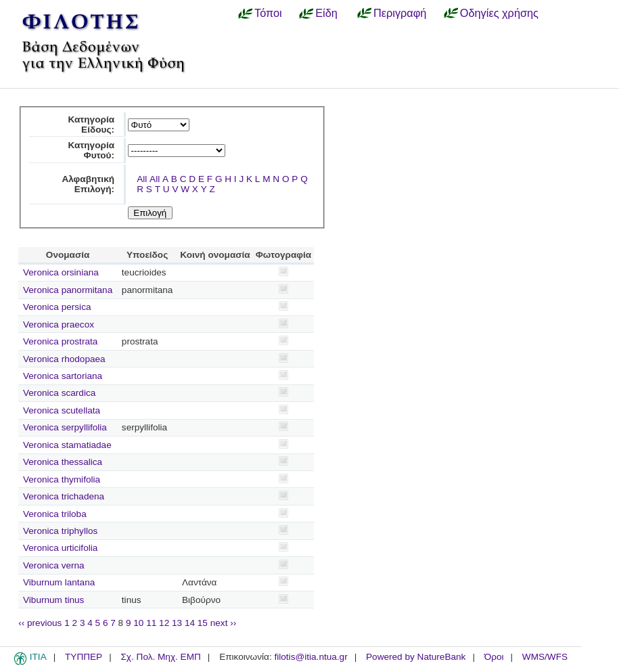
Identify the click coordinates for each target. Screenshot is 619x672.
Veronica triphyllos (60, 531)
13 (177, 623)
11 (151, 623)
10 (138, 623)
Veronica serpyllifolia (65, 427)
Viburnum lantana (59, 582)
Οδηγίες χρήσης (499, 13)
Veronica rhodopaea (64, 359)
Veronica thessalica (63, 462)
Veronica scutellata (62, 410)
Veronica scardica (59, 393)
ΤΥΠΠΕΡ (84, 657)
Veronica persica (57, 307)
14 (190, 623)
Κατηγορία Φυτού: (91, 150)
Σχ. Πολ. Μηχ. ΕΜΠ (160, 657)
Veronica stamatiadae (67, 445)
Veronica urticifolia (60, 548)
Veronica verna (54, 565)
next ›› (224, 623)
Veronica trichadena (64, 496)
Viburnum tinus (53, 600)
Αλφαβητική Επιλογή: (88, 184)
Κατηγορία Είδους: (91, 125)
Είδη (326, 13)
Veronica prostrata (60, 341)
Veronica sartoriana (63, 376)
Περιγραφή (400, 13)
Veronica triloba (55, 514)
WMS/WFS (545, 657)
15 (203, 623)
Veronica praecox (59, 324)
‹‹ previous (40, 623)
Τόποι (268, 13)
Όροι (494, 657)
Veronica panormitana (68, 290)
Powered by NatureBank (416, 657)
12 (164, 623)
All (142, 179)
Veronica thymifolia (62, 479)
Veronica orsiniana (61, 272)
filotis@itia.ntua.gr (311, 657)
